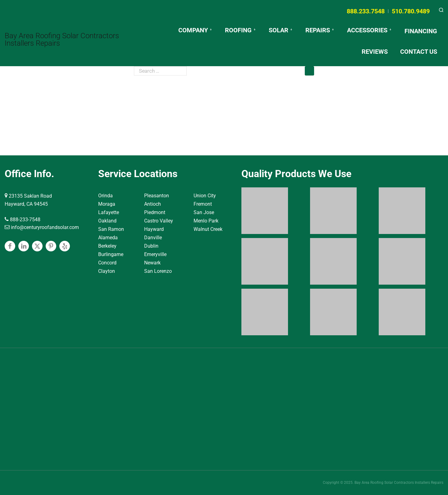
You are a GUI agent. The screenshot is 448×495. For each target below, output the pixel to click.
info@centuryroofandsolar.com (42, 227)
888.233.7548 (366, 11)
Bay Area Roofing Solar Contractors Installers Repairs (62, 39)
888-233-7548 (23, 220)
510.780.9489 (411, 11)
